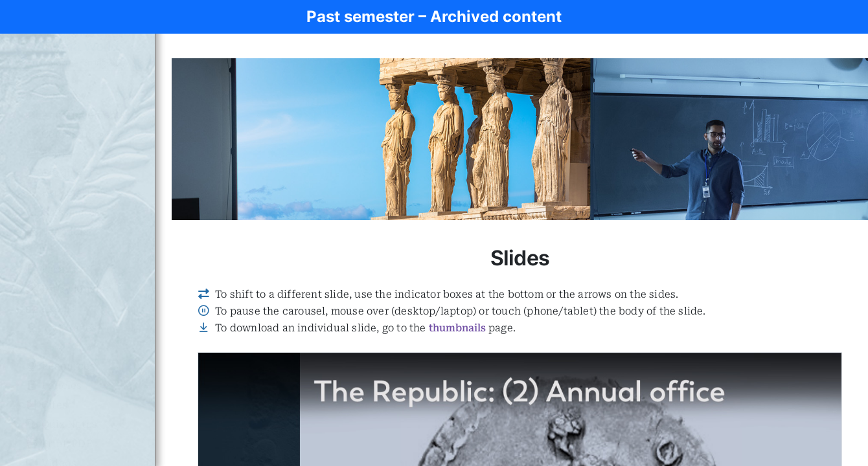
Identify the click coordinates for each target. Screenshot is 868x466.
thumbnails (457, 328)
